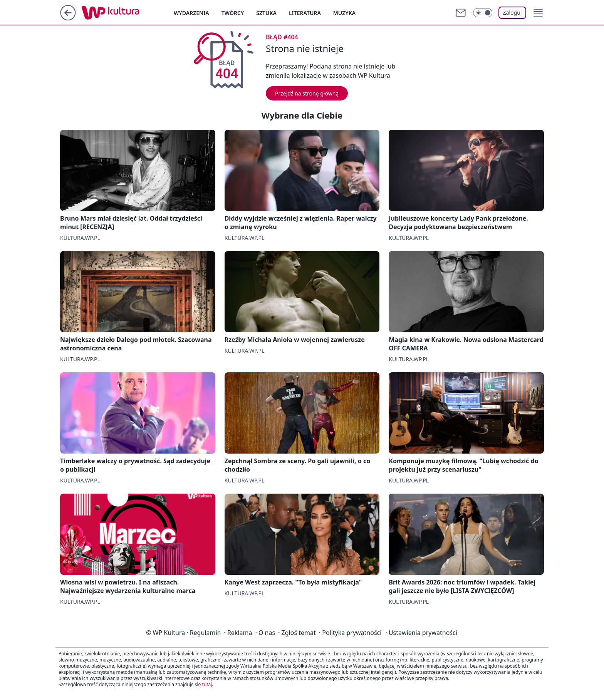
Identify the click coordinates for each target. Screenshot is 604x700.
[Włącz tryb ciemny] (483, 13)
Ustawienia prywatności (421, 633)
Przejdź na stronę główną (307, 93)
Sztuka (266, 13)
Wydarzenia (191, 13)
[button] (538, 13)
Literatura (305, 13)
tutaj (207, 684)
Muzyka (344, 13)
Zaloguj (513, 13)
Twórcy (233, 13)
